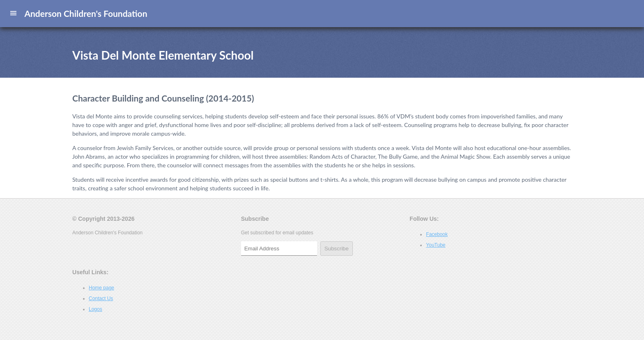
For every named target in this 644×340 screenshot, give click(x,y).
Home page (101, 288)
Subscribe (337, 249)
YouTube (436, 245)
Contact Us (101, 298)
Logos (95, 309)
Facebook (437, 234)
